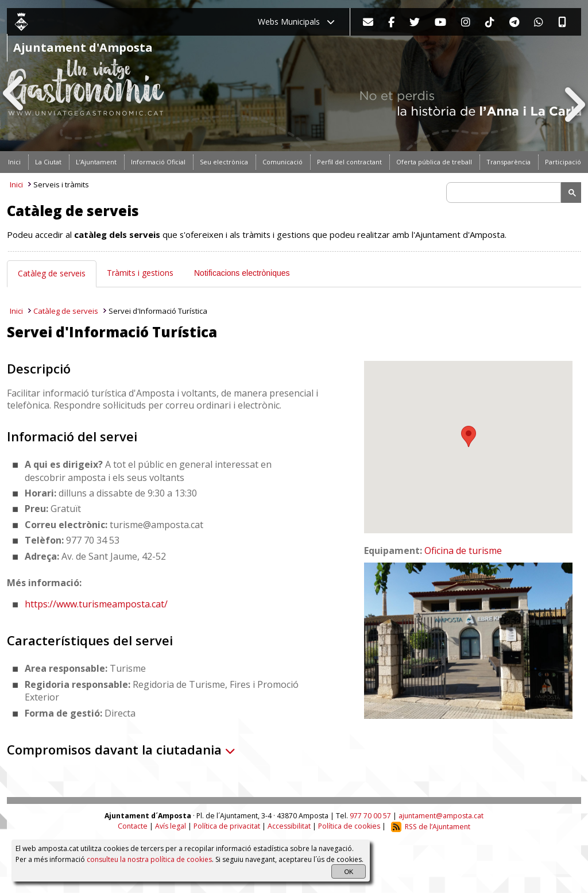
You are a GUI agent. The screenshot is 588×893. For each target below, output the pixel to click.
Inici (16, 184)
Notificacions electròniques (242, 273)
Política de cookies (349, 827)
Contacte (133, 827)
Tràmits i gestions (140, 273)
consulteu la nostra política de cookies (149, 859)
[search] (505, 193)
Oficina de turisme (463, 551)
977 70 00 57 (370, 816)
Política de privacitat (227, 827)
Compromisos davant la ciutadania (121, 749)
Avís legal (171, 827)
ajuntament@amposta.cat (441, 816)
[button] (469, 436)
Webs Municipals (296, 22)
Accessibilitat (289, 827)
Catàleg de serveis (52, 273)
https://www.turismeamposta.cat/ (96, 604)
